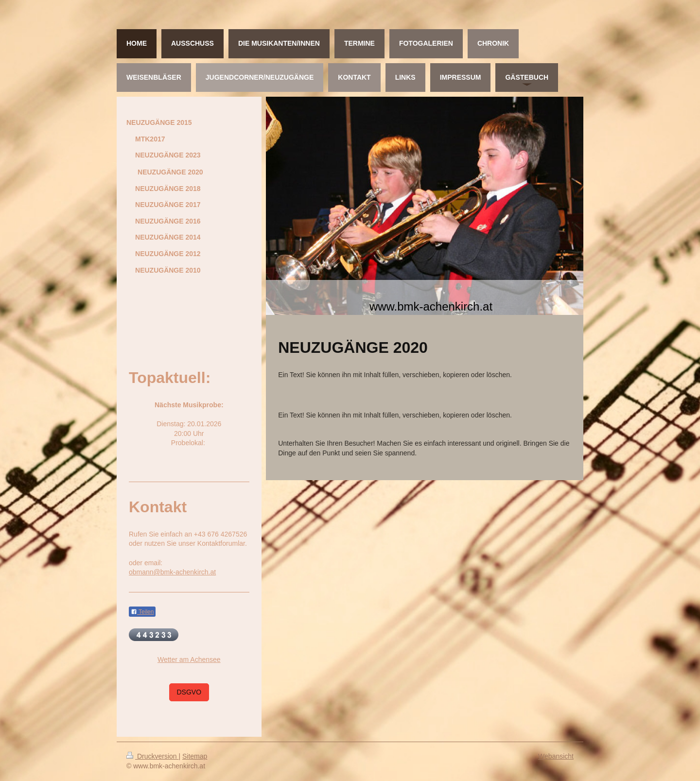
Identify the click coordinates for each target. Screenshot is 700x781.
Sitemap (195, 756)
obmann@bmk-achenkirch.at (172, 572)
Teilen (142, 612)
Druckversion (152, 756)
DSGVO (189, 692)
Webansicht (556, 756)
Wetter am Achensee (189, 660)
